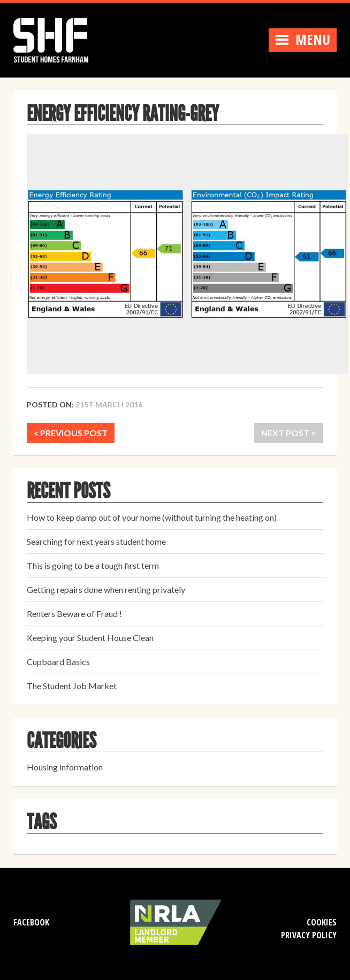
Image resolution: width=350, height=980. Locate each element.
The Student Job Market (72, 686)
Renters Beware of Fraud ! (74, 614)
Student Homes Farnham (62, 39)
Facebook (31, 922)
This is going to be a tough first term (93, 565)
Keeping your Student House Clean (90, 638)
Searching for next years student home (96, 541)
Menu (303, 40)
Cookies (322, 922)
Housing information (65, 767)
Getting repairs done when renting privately (106, 589)
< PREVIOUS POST (71, 433)
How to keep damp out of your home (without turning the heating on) (152, 517)
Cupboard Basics (58, 662)
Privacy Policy (309, 935)
